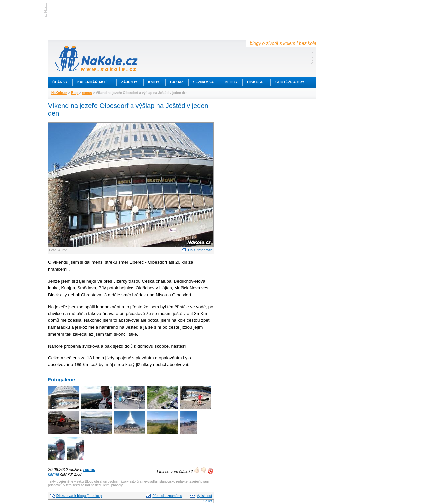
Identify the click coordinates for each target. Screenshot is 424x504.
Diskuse (255, 82)
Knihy (154, 82)
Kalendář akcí (92, 82)
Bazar (176, 82)
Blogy (231, 82)
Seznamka (203, 82)
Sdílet (208, 501)
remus (87, 93)
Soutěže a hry (290, 82)
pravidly (117, 485)
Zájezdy (129, 82)
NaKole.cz (59, 93)
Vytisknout (204, 496)
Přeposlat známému (167, 496)
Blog (75, 93)
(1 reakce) (79, 496)
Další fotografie (200, 250)
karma (53, 474)
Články (60, 82)
